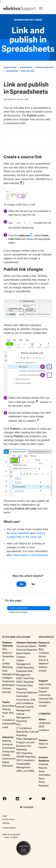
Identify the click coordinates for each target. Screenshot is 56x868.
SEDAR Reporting (26, 757)
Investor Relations (44, 759)
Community (45, 695)
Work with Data (28, 71)
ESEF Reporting (25, 678)
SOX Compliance (25, 760)
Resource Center (44, 644)
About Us (44, 744)
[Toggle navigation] (44, 8)
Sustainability (9, 724)
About (42, 719)
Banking (7, 741)
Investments (9, 748)
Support (43, 681)
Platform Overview (8, 644)
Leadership (45, 723)
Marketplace (9, 685)
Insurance (7, 744)
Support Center (10, 67)
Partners (7, 689)
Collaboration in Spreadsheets (30, 555)
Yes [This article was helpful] (21, 584)
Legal (5, 727)
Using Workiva (26, 67)
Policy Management (27, 739)
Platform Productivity (45, 67)
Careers (43, 740)
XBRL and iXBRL (25, 771)
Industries (8, 737)
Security (7, 692)
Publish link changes (18, 612)
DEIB (41, 727)
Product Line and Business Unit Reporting (25, 746)
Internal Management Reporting (23, 717)
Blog (41, 649)
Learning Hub (46, 699)
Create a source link (18, 608)
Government (9, 759)
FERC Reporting (25, 682)
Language (29, 807)
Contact (43, 706)
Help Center (45, 684)
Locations (44, 730)
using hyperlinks (20, 533)
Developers (45, 702)
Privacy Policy (8, 819)
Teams (6, 702)
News (42, 779)
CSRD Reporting (25, 668)
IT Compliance (24, 728)
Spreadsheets (12, 71)
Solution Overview (27, 643)
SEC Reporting (24, 753)
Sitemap (6, 823)
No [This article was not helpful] (33, 584)
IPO (18, 725)
